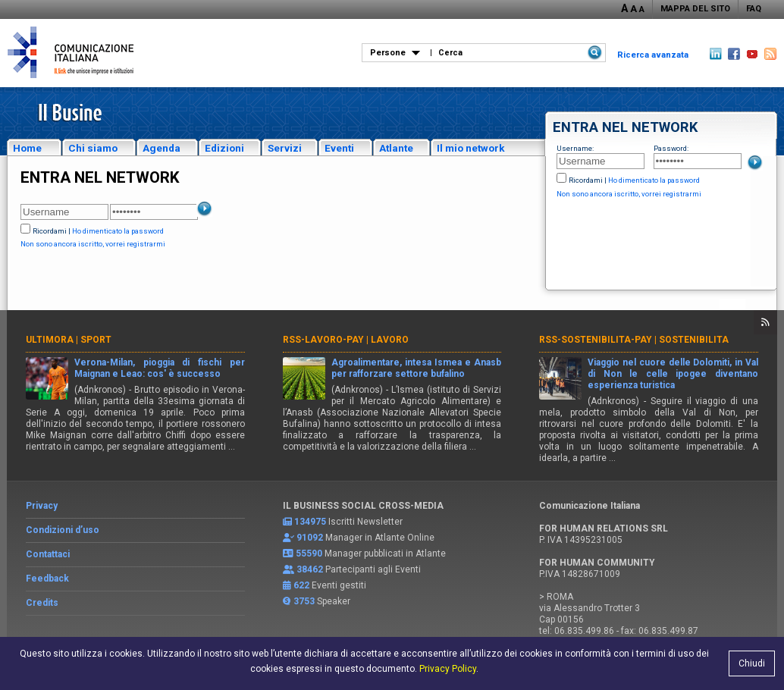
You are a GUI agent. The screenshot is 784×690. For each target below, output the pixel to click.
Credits (42, 603)
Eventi (339, 148)
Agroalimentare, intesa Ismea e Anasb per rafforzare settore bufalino (417, 368)
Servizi (285, 148)
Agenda (162, 148)
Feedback (47, 579)
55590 (309, 554)
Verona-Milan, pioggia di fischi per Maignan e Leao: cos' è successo (160, 368)
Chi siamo (93, 148)
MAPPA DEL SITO (695, 9)
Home (27, 148)
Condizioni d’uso (63, 530)
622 (301, 585)
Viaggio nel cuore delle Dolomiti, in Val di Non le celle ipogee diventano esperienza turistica (673, 374)
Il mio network (471, 148)
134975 (310, 522)
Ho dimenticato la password (654, 180)
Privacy (42, 506)
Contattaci (48, 554)
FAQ (754, 9)
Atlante (396, 148)
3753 (304, 601)
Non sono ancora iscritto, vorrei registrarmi (629, 194)
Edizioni (224, 148)
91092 (310, 538)
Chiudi (752, 663)
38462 (310, 569)
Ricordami (586, 180)
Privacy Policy (448, 669)
